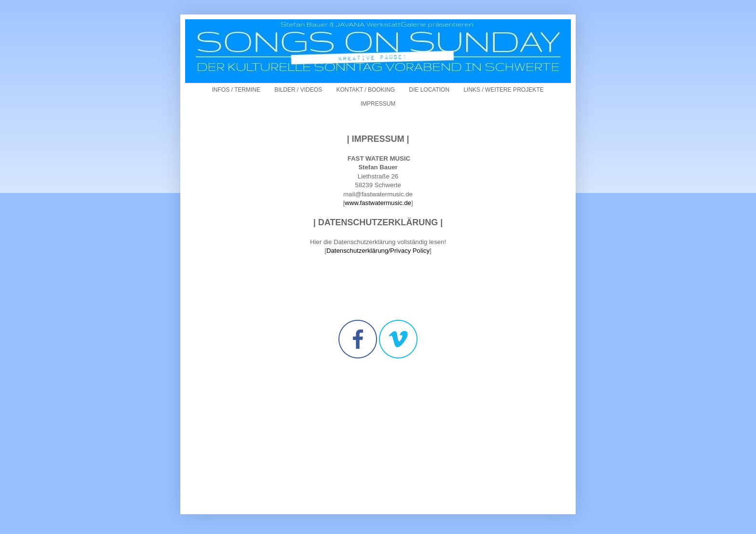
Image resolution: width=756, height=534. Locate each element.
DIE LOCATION (429, 90)
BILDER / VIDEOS (298, 90)
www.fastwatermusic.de (378, 203)
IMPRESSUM (378, 104)
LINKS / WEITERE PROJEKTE (503, 90)
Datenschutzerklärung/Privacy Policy (378, 251)
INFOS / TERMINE (236, 90)
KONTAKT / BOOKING (365, 90)
